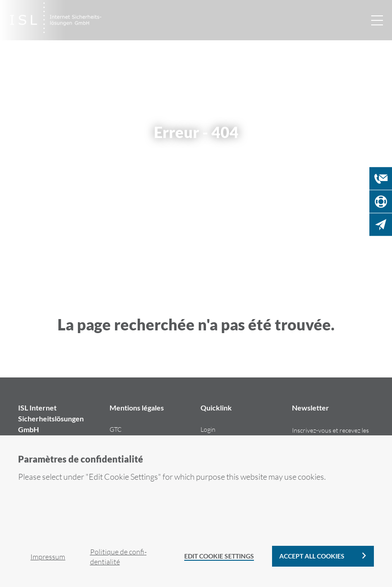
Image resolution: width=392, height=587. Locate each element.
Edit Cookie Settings (219, 556)
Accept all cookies (312, 556)
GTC (116, 429)
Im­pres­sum (48, 557)
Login (208, 429)
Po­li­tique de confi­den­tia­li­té (118, 557)
